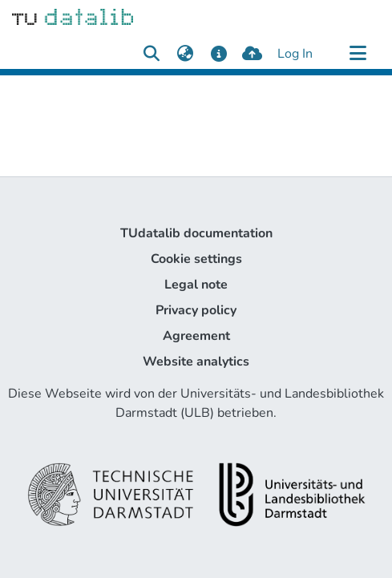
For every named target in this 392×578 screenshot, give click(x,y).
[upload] (252, 54)
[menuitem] (185, 54)
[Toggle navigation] (358, 54)
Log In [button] (296, 54)
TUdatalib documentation (196, 233)
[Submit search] (151, 54)
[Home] (73, 16)
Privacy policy (196, 310)
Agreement (196, 336)
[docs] (218, 54)
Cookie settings (196, 259)
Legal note (196, 285)
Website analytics (196, 362)
